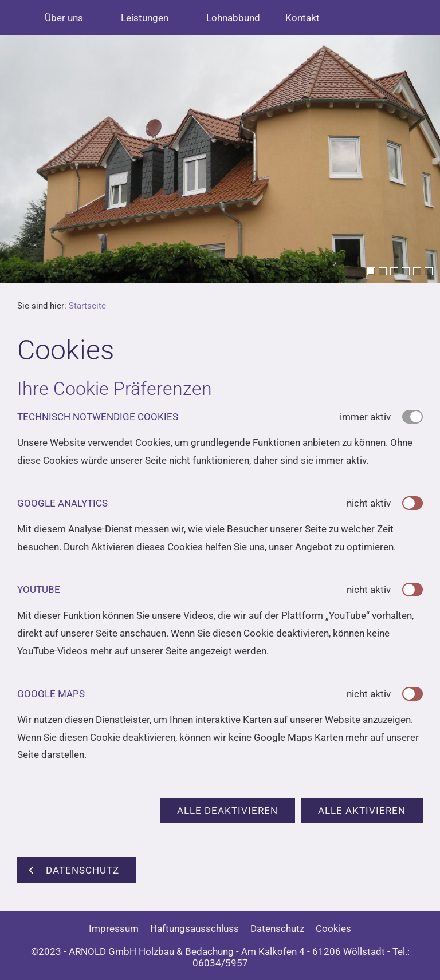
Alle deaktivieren (227, 811)
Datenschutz (277, 928)
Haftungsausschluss (195, 928)
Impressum (114, 928)
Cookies (333, 928)
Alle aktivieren (362, 811)
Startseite (87, 306)
